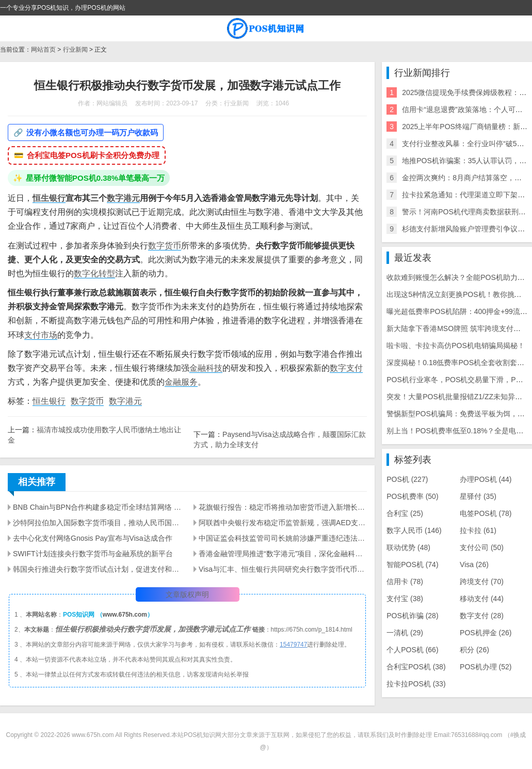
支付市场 (41, 335)
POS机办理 (486, 667)
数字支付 (346, 368)
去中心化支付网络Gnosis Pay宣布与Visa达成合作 (93, 538)
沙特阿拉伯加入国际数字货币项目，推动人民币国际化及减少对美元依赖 (97, 523)
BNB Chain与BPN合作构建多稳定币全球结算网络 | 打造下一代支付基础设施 (97, 507)
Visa (474, 564)
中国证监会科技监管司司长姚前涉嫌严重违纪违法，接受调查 (283, 538)
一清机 (405, 633)
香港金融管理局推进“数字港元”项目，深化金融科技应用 (283, 554)
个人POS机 (412, 650)
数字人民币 (414, 530)
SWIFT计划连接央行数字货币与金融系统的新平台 (93, 554)
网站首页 (43, 50)
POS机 (407, 479)
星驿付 (478, 496)
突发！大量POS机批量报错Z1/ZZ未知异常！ (458, 397)
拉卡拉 (478, 530)
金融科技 (206, 368)
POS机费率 (412, 496)
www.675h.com (125, 615)
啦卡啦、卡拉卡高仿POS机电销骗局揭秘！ (456, 346)
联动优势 (408, 547)
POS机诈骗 (412, 616)
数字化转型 (94, 273)
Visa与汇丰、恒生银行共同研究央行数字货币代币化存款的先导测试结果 (283, 569)
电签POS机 (486, 513)
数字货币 (165, 246)
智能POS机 (412, 564)
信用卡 (405, 582)
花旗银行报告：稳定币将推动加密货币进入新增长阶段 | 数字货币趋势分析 (283, 507)
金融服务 (181, 382)
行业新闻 (75, 50)
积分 (474, 650)
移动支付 (482, 599)
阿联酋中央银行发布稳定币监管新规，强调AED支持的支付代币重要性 (283, 523)
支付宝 (405, 599)
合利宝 (405, 513)
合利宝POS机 (416, 667)
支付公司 (482, 547)
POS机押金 (486, 633)
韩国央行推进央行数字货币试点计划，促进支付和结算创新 (97, 569)
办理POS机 (486, 479)
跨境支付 (482, 582)
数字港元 (123, 198)
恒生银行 (49, 198)
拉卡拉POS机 (416, 684)
